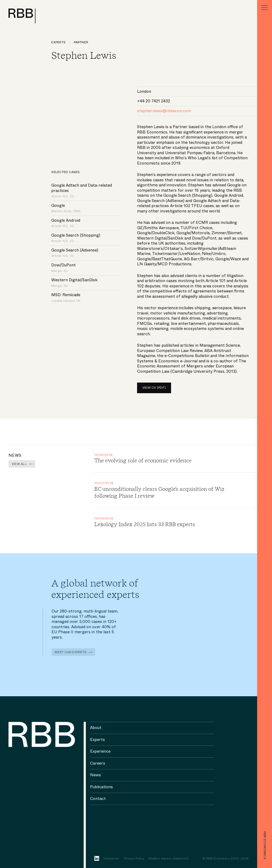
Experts (58, 42)
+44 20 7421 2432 (154, 101)
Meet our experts (71, 652)
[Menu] (265, 7)
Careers (98, 763)
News (95, 775)
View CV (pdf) (154, 388)
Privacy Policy (134, 859)
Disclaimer (111, 859)
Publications (101, 787)
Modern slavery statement (168, 859)
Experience (100, 751)
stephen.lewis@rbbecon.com (164, 111)
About (96, 728)
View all (19, 464)
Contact (98, 799)
